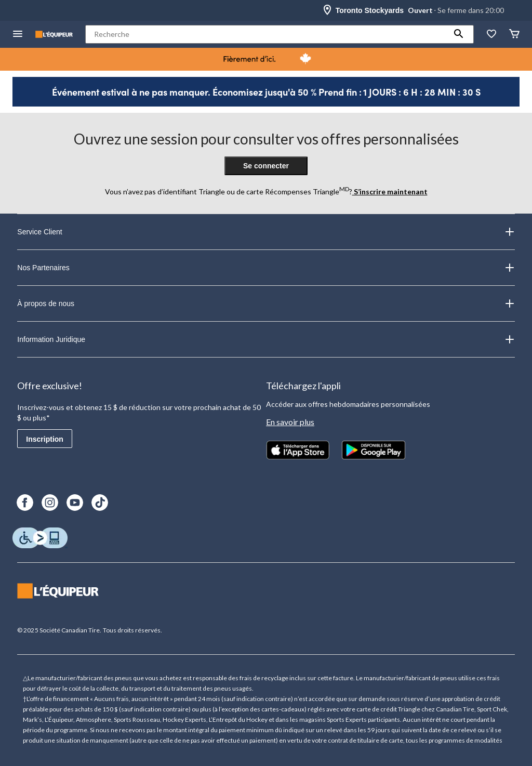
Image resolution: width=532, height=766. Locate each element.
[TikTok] (100, 503)
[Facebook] (25, 503)
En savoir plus (290, 422)
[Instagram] (50, 503)
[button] (459, 34)
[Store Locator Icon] (327, 10)
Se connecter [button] (266, 166)
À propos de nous (266, 303)
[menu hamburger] (18, 35)
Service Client (266, 232)
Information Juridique (266, 339)
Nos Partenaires (266, 268)
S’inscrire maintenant (390, 191)
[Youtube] (75, 503)
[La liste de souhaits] (491, 35)
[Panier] (514, 35)
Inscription (45, 439)
